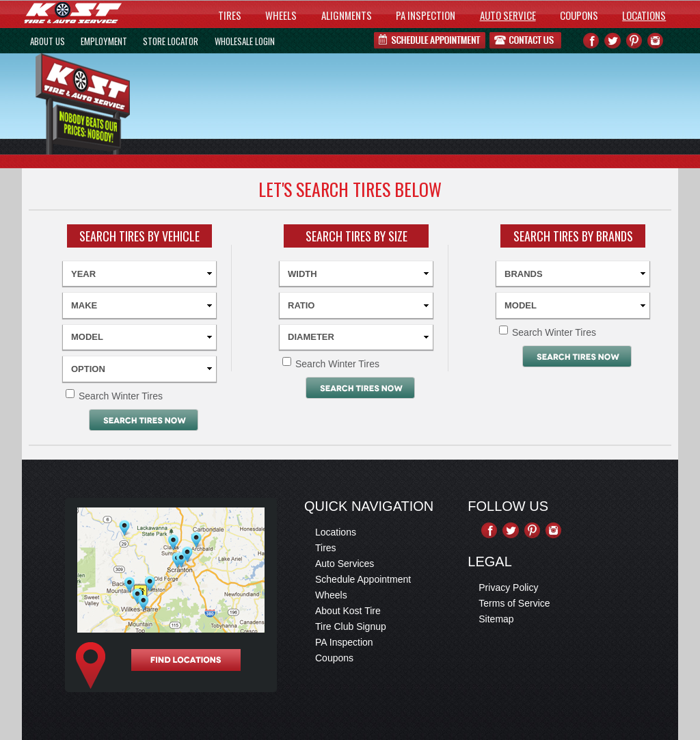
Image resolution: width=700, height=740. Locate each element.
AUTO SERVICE (508, 15)
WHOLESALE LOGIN (245, 41)
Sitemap (496, 619)
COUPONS (579, 15)
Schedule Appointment (363, 579)
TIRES (230, 15)
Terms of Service (514, 603)
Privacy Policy (508, 587)
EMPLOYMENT (104, 41)
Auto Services (345, 564)
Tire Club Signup (351, 626)
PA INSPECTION (426, 15)
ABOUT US (48, 41)
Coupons (334, 658)
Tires (326, 548)
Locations (336, 532)
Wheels (331, 595)
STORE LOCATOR (171, 41)
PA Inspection (344, 642)
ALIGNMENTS (347, 15)
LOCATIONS (644, 15)
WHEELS (281, 15)
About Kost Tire (348, 611)
